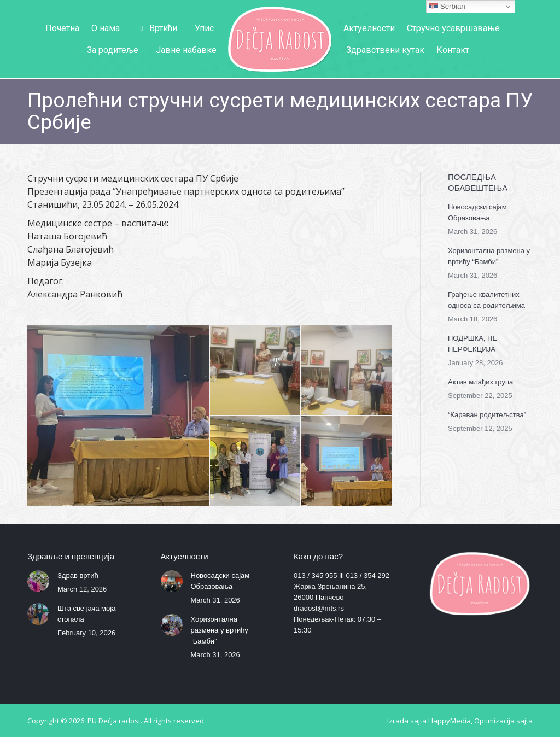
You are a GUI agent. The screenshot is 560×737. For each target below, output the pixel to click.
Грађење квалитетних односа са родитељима (486, 300)
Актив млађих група (480, 382)
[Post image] (38, 581)
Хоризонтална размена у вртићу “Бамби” (489, 256)
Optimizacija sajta (503, 721)
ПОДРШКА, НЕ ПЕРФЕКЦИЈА (472, 344)
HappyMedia (450, 721)
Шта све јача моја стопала (86, 614)
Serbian (447, 7)
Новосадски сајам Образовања (477, 212)
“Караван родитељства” (487, 415)
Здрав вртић (78, 575)
